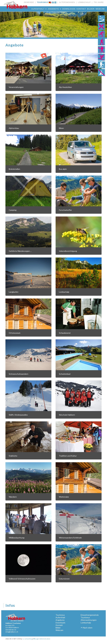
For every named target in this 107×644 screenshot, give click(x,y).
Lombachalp (86, 623)
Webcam (100, 9)
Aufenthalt (39, 9)
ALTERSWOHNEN (66, 2)
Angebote (54, 9)
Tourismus (60, 615)
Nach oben (87, 628)
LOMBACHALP (84, 2)
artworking (27, 639)
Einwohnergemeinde (90, 615)
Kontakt (81, 9)
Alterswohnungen (89, 620)
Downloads (69, 9)
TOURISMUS (42, 2)
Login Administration (42, 639)
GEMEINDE (29, 2)
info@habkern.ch (12, 632)
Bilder (91, 9)
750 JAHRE (98, 2)
